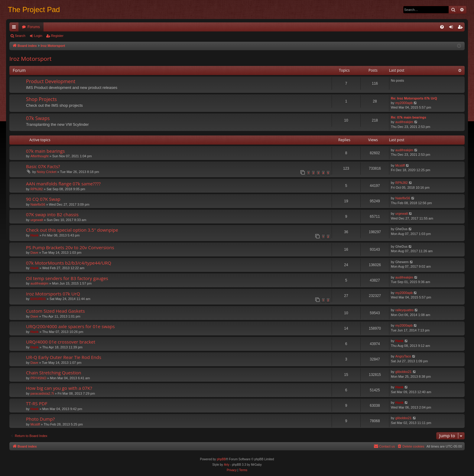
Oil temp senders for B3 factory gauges (67, 278)
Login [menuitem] (452, 28)
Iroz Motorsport (30, 59)
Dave (34, 253)
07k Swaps (38, 118)
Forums (34, 27)
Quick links (15, 28)
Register (57, 36)
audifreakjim (404, 122)
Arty (227, 465)
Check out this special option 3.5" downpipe (72, 230)
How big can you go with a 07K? (59, 388)
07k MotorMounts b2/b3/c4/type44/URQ (69, 263)
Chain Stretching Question (54, 373)
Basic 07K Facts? (43, 166)
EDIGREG (38, 299)
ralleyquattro (405, 310)
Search (20, 36)
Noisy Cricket (47, 172)
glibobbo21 (404, 372)
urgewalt (37, 220)
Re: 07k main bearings (409, 117)
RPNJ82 (37, 189)
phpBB (221, 459)
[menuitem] (442, 27)
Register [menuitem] (461, 28)
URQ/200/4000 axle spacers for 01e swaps (70, 326)
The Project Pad (34, 10)
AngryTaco (403, 356)
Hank (35, 235)
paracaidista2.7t (42, 393)
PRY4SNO (38, 378)
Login (38, 36)
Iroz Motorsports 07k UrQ (53, 294)
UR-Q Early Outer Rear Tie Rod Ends (64, 357)
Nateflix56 (38, 204)
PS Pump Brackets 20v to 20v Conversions (70, 247)
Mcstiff (400, 165)
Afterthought (40, 156)
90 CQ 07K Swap (43, 199)
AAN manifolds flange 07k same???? (63, 184)
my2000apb (404, 103)
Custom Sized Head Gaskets (55, 311)
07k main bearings (45, 151)
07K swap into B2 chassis (52, 214)
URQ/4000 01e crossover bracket (61, 342)
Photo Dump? (40, 419)
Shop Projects (41, 99)
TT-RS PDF (37, 403)
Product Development (51, 81)
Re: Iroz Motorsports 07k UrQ (414, 98)
